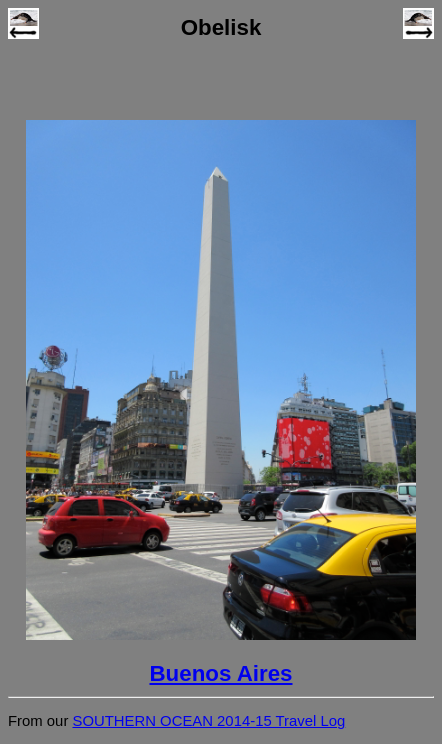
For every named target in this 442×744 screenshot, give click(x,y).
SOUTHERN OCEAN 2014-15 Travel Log (208, 721)
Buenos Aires (220, 673)
